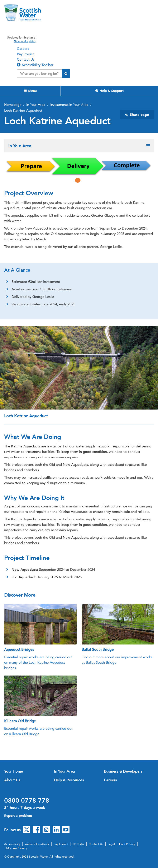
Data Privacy (127, 844)
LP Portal (79, 844)
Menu (30, 91)
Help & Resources (69, 780)
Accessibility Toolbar (35, 65)
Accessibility (12, 844)
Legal (111, 844)
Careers (23, 49)
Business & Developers (123, 771)
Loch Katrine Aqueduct (23, 110)
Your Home (14, 771)
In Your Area (36, 105)
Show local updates (25, 41)
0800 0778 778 (27, 801)
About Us (12, 780)
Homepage (13, 105)
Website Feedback (37, 844)
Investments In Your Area (69, 105)
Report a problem (18, 816)
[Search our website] (39, 74)
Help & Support (109, 91)
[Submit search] (66, 74)
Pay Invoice (26, 54)
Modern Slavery (17, 848)
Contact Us (26, 59)
